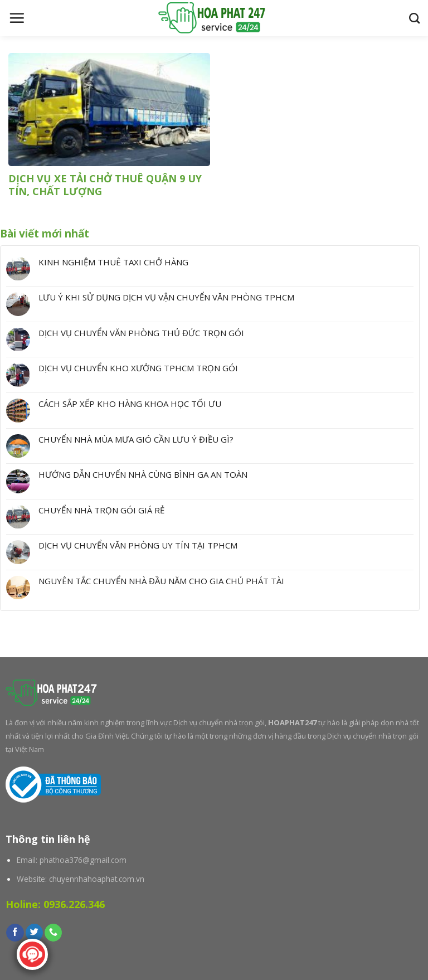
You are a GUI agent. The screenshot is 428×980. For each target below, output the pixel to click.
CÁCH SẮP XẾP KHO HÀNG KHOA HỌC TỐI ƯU (130, 404)
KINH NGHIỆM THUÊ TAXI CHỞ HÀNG (113, 262)
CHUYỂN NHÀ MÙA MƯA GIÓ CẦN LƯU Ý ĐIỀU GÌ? (136, 439)
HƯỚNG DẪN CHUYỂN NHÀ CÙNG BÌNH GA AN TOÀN (143, 474)
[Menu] (17, 18)
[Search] (414, 18)
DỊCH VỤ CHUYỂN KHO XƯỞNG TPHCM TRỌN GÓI (138, 368)
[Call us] (53, 933)
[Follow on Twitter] (34, 933)
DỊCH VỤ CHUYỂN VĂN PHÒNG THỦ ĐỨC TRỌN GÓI (141, 333)
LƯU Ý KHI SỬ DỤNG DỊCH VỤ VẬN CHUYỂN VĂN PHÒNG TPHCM (166, 297)
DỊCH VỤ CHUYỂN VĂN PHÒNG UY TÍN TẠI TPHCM (138, 545)
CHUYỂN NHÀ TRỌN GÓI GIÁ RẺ (101, 510)
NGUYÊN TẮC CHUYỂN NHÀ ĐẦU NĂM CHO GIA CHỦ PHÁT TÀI (161, 581)
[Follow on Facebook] (15, 933)
